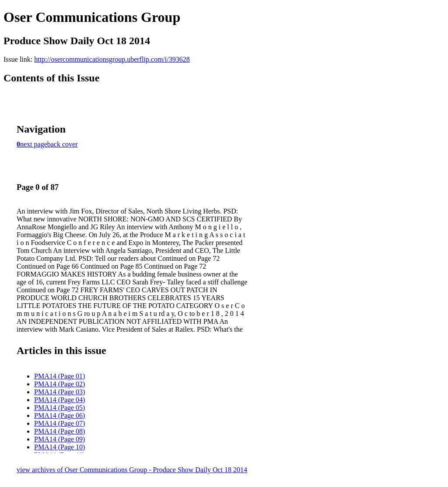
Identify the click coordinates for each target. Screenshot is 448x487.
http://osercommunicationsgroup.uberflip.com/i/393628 (112, 59)
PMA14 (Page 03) (59, 392)
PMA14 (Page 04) (59, 400)
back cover (63, 144)
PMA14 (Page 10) (59, 447)
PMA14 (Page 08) (59, 431)
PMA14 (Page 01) (59, 376)
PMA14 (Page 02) (59, 384)
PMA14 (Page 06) (59, 415)
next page (34, 144)
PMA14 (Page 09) (59, 439)
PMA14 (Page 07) (59, 423)
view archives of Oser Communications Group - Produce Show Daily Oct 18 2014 (132, 470)
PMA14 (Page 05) (59, 408)
